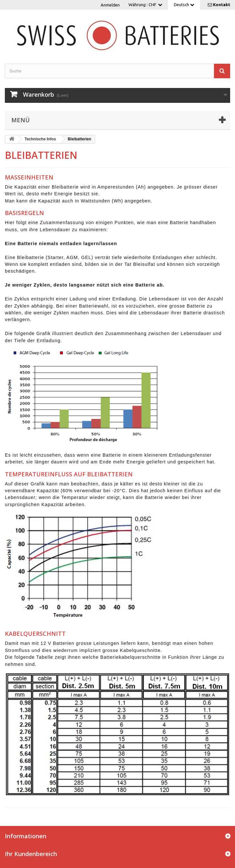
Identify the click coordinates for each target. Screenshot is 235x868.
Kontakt (222, 5)
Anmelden (110, 5)
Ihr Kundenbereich (31, 854)
